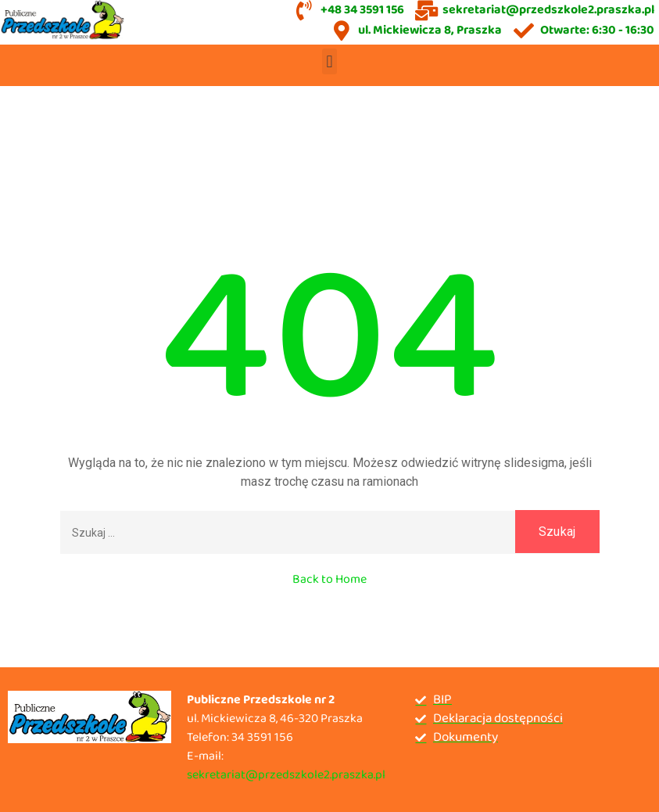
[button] (329, 61)
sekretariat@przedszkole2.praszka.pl (286, 775)
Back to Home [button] (329, 579)
